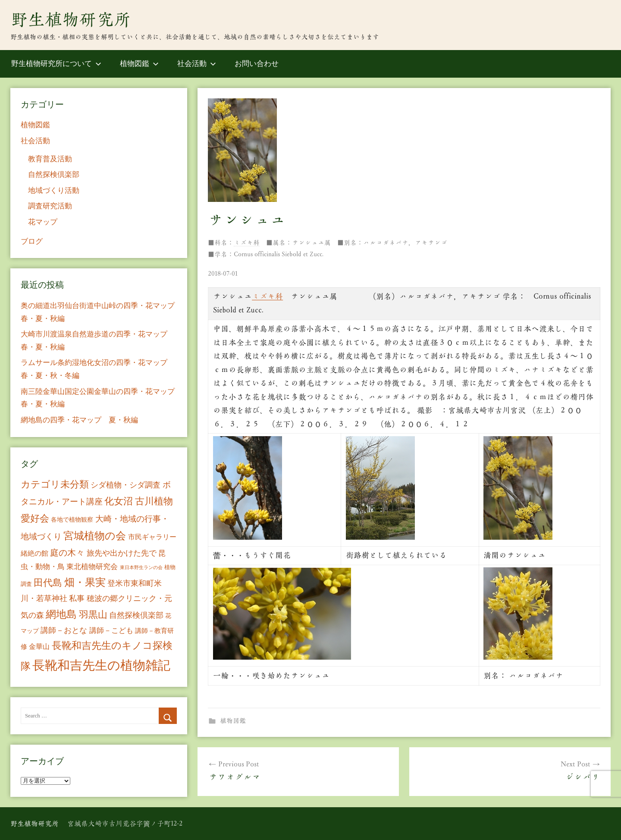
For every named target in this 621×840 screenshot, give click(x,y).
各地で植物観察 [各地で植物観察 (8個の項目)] (72, 519)
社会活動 (197, 64)
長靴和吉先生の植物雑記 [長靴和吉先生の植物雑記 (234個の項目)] (101, 665)
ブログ (32, 241)
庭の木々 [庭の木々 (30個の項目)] (67, 553)
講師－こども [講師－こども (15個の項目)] (111, 631)
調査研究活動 (50, 206)
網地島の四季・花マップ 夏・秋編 (79, 420)
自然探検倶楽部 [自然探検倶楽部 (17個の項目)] (136, 615)
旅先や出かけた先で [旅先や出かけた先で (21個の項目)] (122, 553)
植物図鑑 (139, 64)
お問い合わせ (257, 64)
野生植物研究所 (71, 19)
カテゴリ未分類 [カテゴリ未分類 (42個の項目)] (55, 484)
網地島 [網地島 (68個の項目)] (61, 614)
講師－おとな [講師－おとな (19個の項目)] (64, 630)
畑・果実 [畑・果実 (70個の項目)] (85, 582)
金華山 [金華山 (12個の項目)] (39, 647)
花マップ (43, 222)
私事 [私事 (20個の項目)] (77, 598)
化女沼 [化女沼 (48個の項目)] (119, 501)
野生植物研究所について (56, 64)
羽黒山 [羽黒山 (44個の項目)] (93, 615)
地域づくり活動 (54, 190)
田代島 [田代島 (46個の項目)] (48, 583)
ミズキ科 (247, 243)
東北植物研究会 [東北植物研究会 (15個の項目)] (92, 567)
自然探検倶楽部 (54, 175)
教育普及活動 (50, 159)
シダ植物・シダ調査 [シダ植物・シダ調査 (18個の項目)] (125, 485)
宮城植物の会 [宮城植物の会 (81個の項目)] (95, 536)
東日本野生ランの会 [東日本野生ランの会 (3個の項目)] (141, 568)
